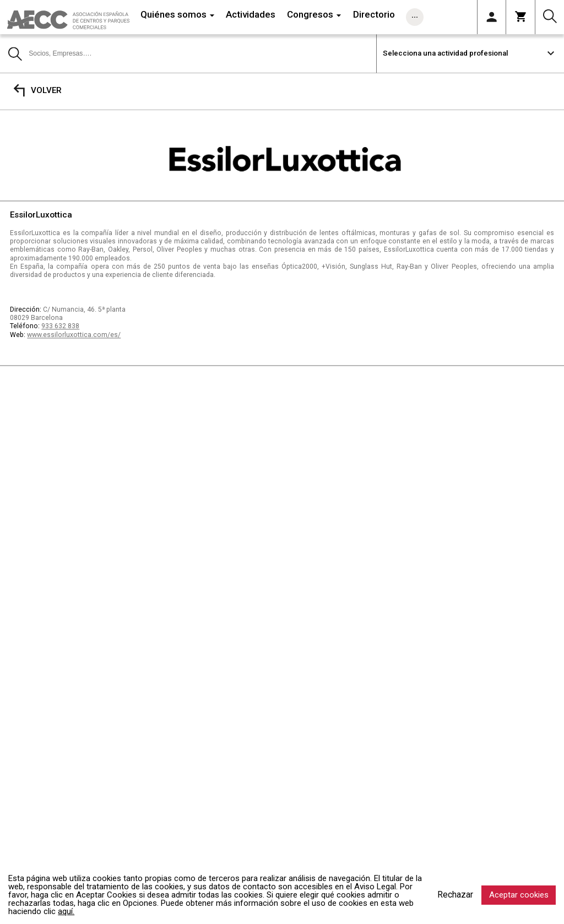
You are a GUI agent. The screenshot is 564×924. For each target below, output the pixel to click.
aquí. (66, 911)
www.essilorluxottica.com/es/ (74, 335)
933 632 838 (60, 327)
